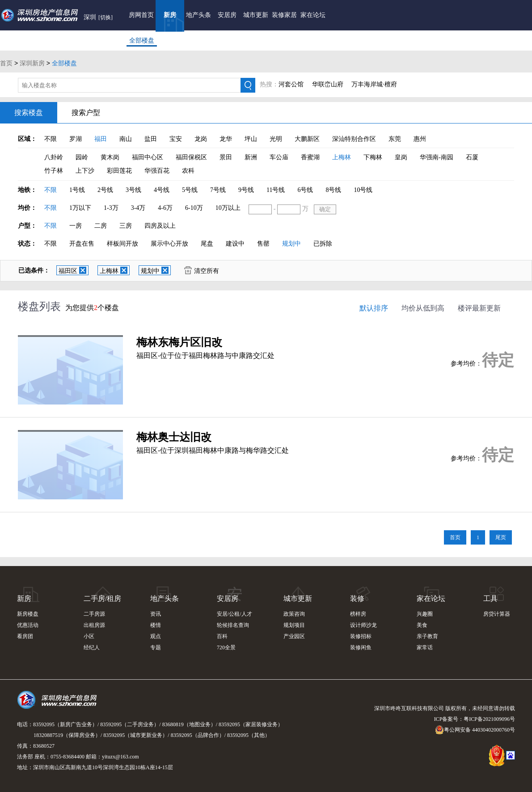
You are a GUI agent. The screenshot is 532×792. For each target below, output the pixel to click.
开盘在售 (82, 244)
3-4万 (138, 208)
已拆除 (323, 244)
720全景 (226, 647)
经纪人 (92, 647)
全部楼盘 (142, 40)
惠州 (420, 139)
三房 (126, 226)
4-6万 (165, 208)
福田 (101, 139)
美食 (422, 625)
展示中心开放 (169, 244)
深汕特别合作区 (354, 139)
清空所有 (202, 270)
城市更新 (256, 15)
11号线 (276, 190)
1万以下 (80, 208)
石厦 (472, 157)
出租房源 (94, 625)
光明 (276, 139)
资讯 (156, 614)
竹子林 (54, 171)
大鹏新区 (307, 139)
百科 (222, 636)
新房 (170, 15)
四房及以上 (160, 226)
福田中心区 (148, 157)
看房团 (25, 636)
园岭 (82, 157)
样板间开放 (122, 244)
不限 (51, 139)
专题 (156, 647)
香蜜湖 (310, 157)
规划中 (291, 244)
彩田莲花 (119, 171)
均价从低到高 (423, 308)
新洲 (251, 157)
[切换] (106, 17)
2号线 (105, 190)
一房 (76, 226)
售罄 (263, 244)
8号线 (333, 190)
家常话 (425, 647)
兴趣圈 (425, 614)
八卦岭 (54, 157)
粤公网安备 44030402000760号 (475, 730)
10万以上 (228, 208)
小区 (89, 636)
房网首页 (141, 15)
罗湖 (76, 139)
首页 (6, 63)
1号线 (77, 190)
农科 (188, 171)
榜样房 (358, 614)
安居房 (227, 15)
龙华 (226, 139)
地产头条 (198, 15)
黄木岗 (110, 157)
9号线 (246, 190)
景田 (226, 157)
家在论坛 (313, 15)
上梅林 (342, 157)
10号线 (363, 190)
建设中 (235, 244)
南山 (126, 139)
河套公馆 (291, 84)
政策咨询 (294, 614)
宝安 (176, 139)
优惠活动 (28, 625)
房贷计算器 (497, 614)
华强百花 (157, 171)
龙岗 (201, 139)
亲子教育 (427, 636)
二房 (101, 226)
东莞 (395, 139)
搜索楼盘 (29, 113)
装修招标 (361, 636)
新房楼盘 (28, 614)
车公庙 (279, 157)
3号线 (133, 190)
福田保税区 (191, 157)
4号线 (162, 190)
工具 (490, 598)
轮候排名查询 (233, 625)
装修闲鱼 (361, 647)
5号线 (190, 190)
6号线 (305, 190)
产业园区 (294, 636)
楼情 (156, 625)
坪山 (251, 139)
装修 (357, 598)
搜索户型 (86, 113)
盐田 (151, 139)
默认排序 (374, 308)
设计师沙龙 (363, 625)
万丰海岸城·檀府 (374, 84)
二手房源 (94, 614)
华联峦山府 (328, 84)
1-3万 (111, 208)
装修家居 (284, 15)
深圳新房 (32, 63)
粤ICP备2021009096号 (489, 719)
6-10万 (194, 208)
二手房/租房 (102, 598)
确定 (325, 209)
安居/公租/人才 (234, 614)
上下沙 (85, 171)
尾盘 (207, 244)
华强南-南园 (437, 157)
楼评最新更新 (479, 308)
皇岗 (401, 157)
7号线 (218, 190)
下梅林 (373, 157)
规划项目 (294, 625)
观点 (156, 636)
